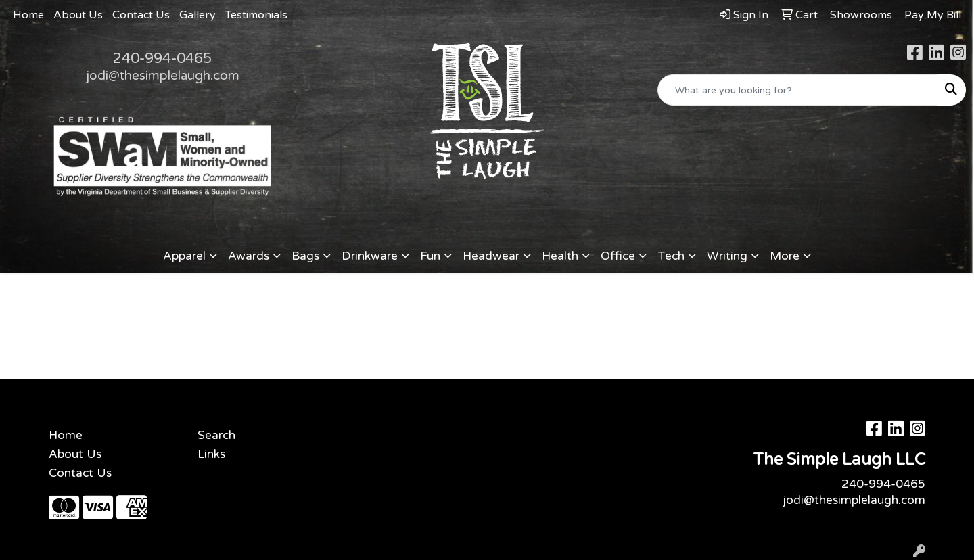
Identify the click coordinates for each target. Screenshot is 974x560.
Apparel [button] (184, 256)
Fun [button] (430, 256)
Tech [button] (671, 256)
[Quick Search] (797, 90)
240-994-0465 (162, 58)
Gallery (198, 15)
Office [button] (618, 256)
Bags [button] (305, 256)
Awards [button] (249, 256)
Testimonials (256, 15)
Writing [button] (727, 256)
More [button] (785, 256)
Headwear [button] (491, 256)
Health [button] (560, 256)
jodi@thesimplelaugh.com (163, 76)
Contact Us (141, 15)
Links (211, 454)
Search (216, 435)
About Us (78, 15)
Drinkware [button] (370, 256)
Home (28, 15)
